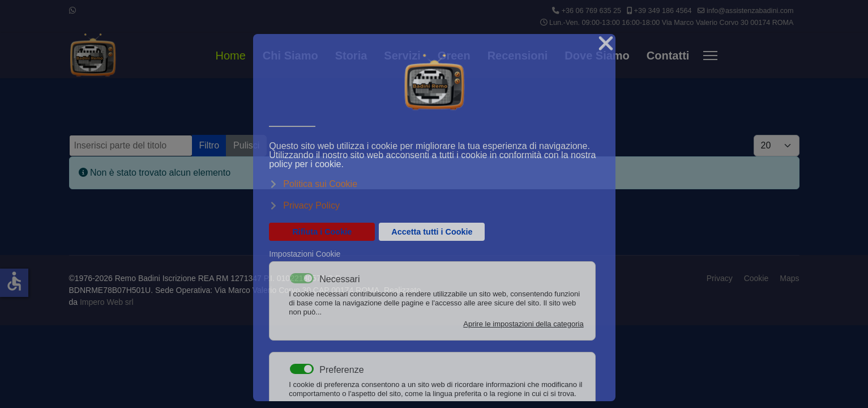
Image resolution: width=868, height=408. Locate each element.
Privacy (720, 278)
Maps (789, 278)
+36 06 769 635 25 (591, 11)
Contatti (668, 56)
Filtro (209, 145)
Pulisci (246, 145)
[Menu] (710, 56)
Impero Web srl (107, 302)
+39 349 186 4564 (663, 11)
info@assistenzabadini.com (750, 11)
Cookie (756, 278)
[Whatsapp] (72, 10)
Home (231, 56)
